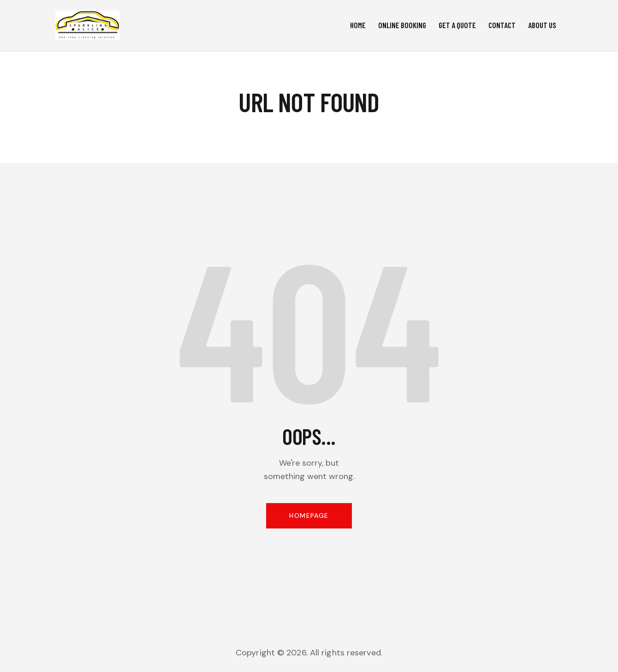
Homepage (309, 516)
